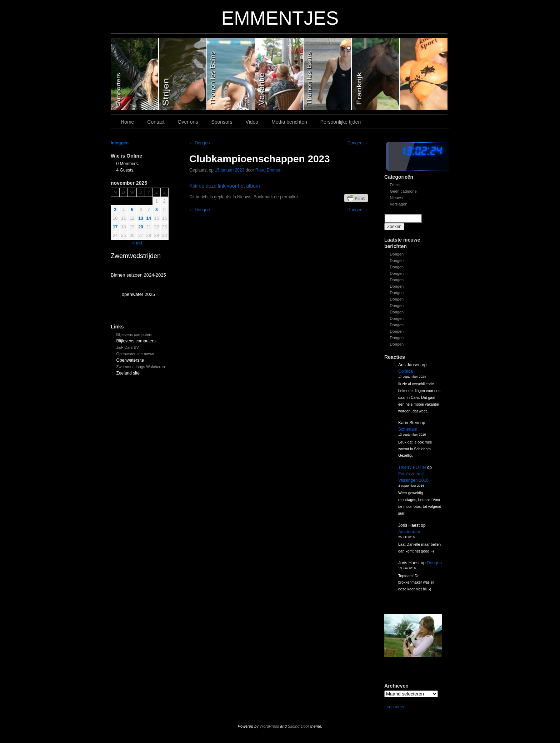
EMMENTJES (280, 18)
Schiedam (408, 429)
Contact (156, 122)
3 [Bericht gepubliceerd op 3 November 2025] (115, 210)
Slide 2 (328, 74)
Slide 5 (183, 74)
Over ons (188, 122)
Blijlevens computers (134, 335)
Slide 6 (135, 74)
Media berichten (289, 122)
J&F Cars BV (128, 347)
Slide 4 (231, 74)
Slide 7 (424, 74)
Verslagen (399, 204)
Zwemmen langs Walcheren (141, 367)
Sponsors (222, 122)
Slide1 (376, 74)
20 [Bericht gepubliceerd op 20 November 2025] (141, 227)
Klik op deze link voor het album (225, 186)
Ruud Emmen (268, 170)
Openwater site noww (135, 354)
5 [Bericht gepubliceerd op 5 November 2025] (132, 210)
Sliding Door (299, 726)
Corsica (406, 371)
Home (127, 122)
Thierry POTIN (412, 467)
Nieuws (396, 198)
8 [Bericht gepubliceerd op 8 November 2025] (157, 210)
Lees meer (394, 707)
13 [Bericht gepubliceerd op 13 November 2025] (141, 218)
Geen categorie (403, 191)
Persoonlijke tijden (341, 122)
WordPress (269, 726)
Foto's (395, 185)
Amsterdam (409, 532)
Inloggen (120, 143)
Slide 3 (279, 74)
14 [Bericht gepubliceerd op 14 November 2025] (149, 218)
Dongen (397, 254)
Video (252, 122)
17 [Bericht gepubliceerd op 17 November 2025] (115, 227)
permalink (289, 197)
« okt (137, 243)
